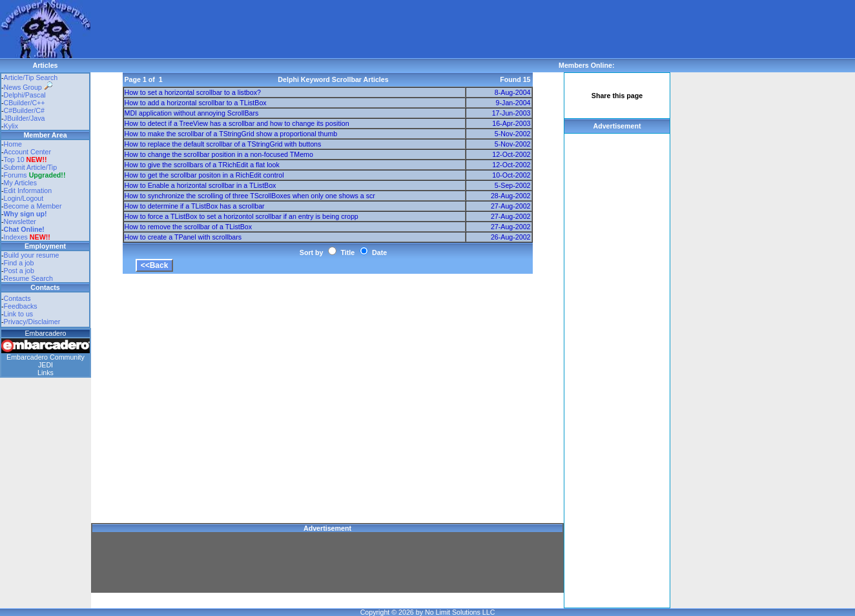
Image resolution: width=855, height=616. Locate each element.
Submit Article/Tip (31, 167)
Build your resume (32, 255)
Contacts (17, 298)
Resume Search (28, 278)
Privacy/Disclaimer (32, 322)
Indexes (16, 237)
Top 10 (14, 159)
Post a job (19, 271)
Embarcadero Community (46, 357)
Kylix (11, 126)
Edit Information (28, 190)
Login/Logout (24, 198)
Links (46, 373)
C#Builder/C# (24, 110)
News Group (28, 87)
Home (13, 144)
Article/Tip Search (31, 77)
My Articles (21, 183)
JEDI (46, 365)
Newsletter (20, 221)
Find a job (19, 263)
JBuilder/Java (25, 118)
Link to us (19, 314)
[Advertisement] (325, 29)
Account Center (27, 152)
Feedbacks (21, 306)
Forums (35, 175)
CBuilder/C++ (25, 103)
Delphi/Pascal (25, 95)
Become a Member (33, 206)
